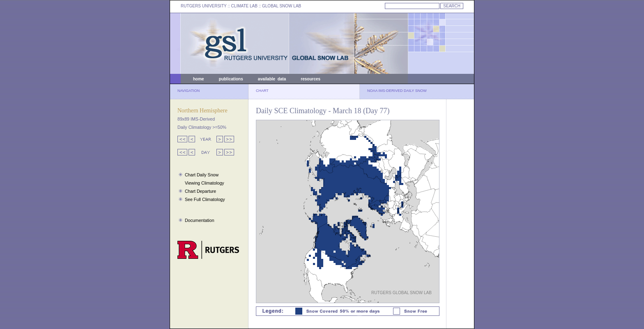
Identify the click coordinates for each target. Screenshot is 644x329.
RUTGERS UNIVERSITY (204, 6)
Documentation (200, 220)
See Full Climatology (205, 199)
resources (310, 79)
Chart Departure (200, 191)
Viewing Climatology (205, 183)
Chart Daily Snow (202, 175)
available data (272, 79)
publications (231, 79)
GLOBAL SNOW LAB (282, 6)
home (199, 79)
